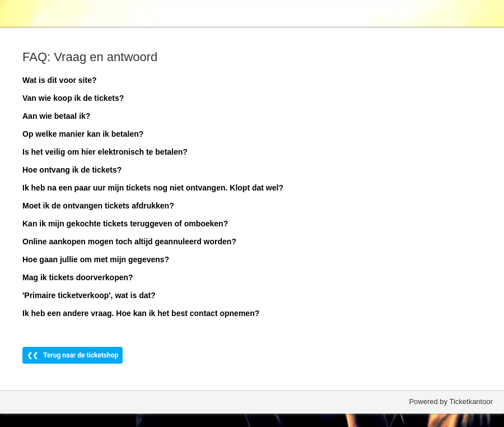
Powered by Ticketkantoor (451, 402)
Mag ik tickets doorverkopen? (78, 277)
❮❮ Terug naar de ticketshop (73, 355)
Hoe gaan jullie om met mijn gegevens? (96, 259)
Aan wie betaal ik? (56, 116)
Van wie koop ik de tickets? (73, 98)
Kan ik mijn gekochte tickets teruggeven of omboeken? (125, 224)
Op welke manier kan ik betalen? (83, 134)
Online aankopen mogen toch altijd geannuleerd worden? (129, 242)
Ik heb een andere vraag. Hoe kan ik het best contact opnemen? (141, 313)
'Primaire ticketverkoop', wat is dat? (89, 295)
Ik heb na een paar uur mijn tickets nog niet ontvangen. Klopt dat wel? (153, 188)
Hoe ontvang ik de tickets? (72, 170)
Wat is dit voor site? (60, 80)
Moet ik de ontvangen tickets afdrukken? (98, 206)
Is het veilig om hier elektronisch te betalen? (105, 152)
